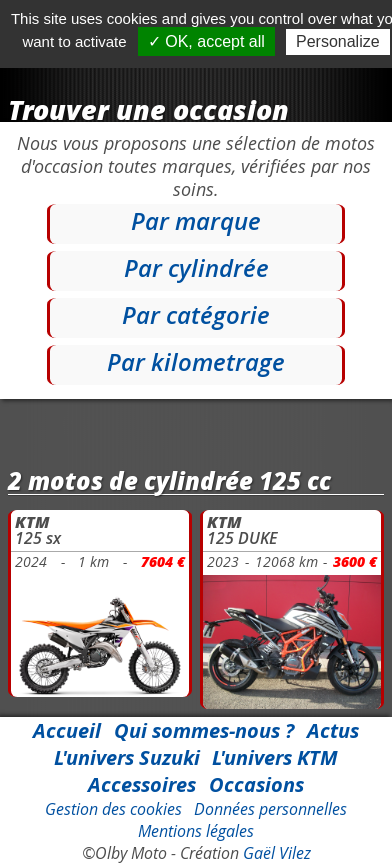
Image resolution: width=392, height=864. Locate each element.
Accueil (67, 730)
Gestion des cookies (113, 809)
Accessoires (142, 784)
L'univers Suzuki (127, 757)
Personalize (338, 41)
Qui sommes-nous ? (204, 730)
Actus (333, 730)
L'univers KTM (275, 757)
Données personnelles (270, 809)
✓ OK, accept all (206, 41)
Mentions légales (196, 831)
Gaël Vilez (277, 853)
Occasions (256, 784)
